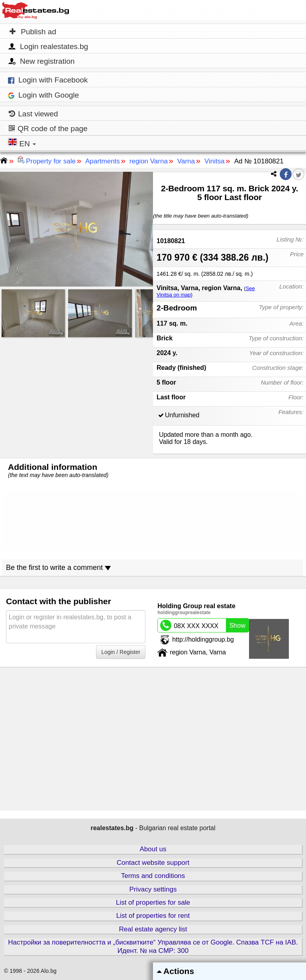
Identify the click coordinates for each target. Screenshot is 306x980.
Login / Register (121, 652)
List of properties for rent (153, 916)
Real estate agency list (153, 929)
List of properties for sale (153, 902)
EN (23, 143)
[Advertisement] (76, 396)
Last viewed (33, 114)
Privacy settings (153, 889)
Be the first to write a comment (58, 568)
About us (153, 849)
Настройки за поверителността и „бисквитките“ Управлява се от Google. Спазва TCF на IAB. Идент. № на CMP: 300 (153, 946)
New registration (41, 61)
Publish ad (33, 32)
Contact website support (153, 863)
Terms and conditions (153, 876)
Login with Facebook (48, 80)
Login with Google (43, 95)
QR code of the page (48, 129)
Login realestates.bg (48, 47)
